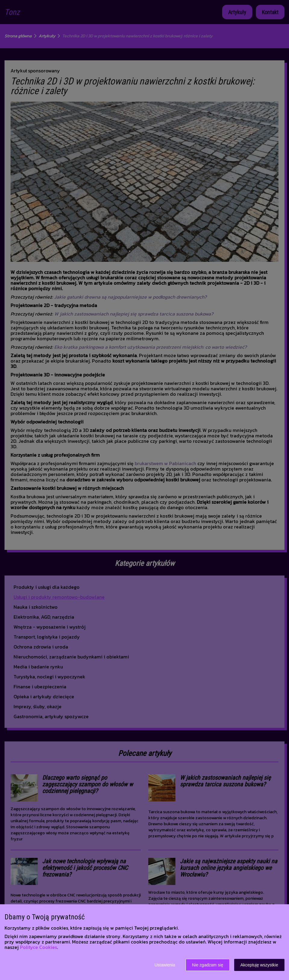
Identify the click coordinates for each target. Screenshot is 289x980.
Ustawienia (165, 965)
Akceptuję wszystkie (259, 965)
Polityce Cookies (38, 947)
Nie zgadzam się (208, 965)
